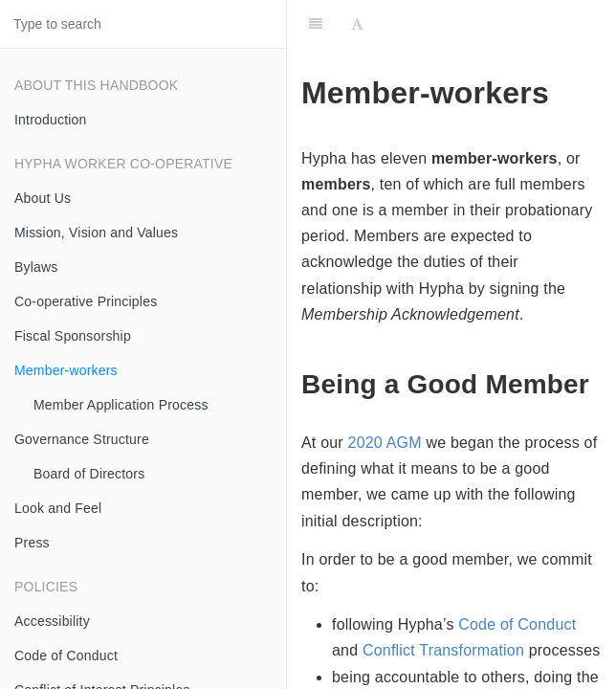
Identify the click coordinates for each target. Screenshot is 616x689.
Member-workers (66, 370)
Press (32, 543)
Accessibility (52, 621)
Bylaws (36, 267)
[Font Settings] (357, 24)
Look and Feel (58, 508)
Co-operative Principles (86, 301)
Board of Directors (89, 474)
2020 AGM (385, 443)
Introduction (51, 120)
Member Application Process (121, 405)
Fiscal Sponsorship (73, 336)
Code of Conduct (66, 656)
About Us (43, 198)
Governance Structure (82, 439)
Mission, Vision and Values (96, 233)
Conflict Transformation (443, 650)
